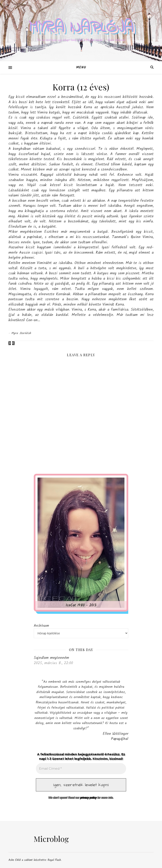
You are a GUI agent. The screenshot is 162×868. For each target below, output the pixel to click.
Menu (81, 68)
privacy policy (88, 798)
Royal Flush (54, 860)
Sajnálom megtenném (51, 658)
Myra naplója (81, 27)
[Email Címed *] (81, 769)
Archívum (41, 626)
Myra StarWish (21, 333)
